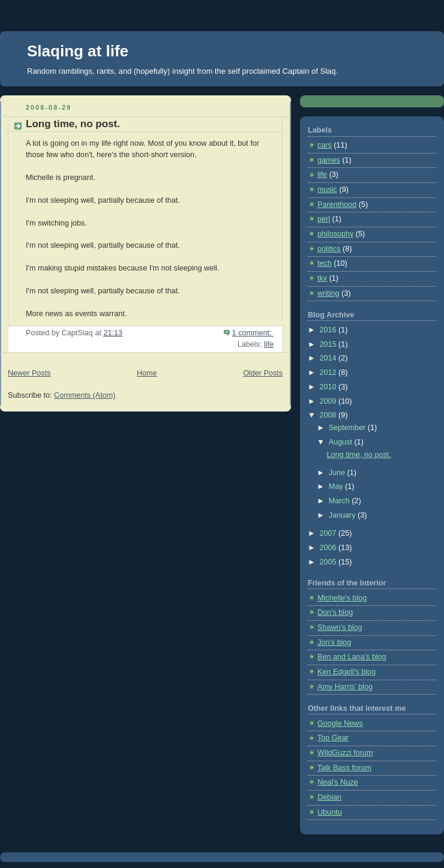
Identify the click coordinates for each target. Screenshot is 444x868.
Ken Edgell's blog (346, 672)
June (338, 473)
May (337, 486)
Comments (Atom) (85, 395)
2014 (329, 358)
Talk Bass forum (344, 768)
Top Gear (333, 738)
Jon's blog (334, 642)
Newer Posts (29, 373)
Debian (329, 797)
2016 (329, 330)
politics (329, 249)
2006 (329, 548)
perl (324, 219)
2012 (329, 373)
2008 (329, 415)
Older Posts (263, 373)
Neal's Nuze (338, 782)
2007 (329, 533)
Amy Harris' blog (345, 687)
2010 (329, 387)
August (342, 442)
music (327, 190)
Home (147, 373)
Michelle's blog (342, 598)
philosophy (335, 234)
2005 (329, 562)
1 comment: (253, 333)
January (343, 515)
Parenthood (337, 205)
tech (325, 263)
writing (328, 293)
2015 (329, 344)
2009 (329, 401)
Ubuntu (330, 812)
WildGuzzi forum (345, 753)
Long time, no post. (73, 124)
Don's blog (335, 612)
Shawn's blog (340, 627)
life (269, 344)
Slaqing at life (78, 51)
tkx (322, 278)
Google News (340, 723)
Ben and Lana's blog (352, 657)
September (348, 428)
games (329, 160)
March (340, 501)
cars (325, 145)
